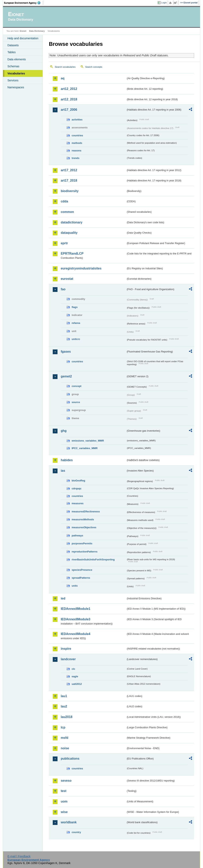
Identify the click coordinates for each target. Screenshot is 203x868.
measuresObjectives (84, 527)
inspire (66, 649)
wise (64, 812)
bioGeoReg (78, 481)
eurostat (67, 279)
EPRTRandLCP (72, 254)
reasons (76, 151)
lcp (63, 727)
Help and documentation (23, 38)
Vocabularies (16, 73)
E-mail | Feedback (19, 856)
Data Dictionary (37, 31)
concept (76, 386)
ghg (64, 431)
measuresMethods (83, 519)
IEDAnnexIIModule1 (75, 609)
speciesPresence (82, 570)
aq (63, 78)
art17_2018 (69, 180)
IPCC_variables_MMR (85, 448)
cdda (64, 201)
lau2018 (67, 717)
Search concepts (94, 67)
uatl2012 (77, 684)
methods (77, 143)
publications (70, 759)
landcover (68, 659)
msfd (64, 738)
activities (77, 120)
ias (63, 471)
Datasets (13, 45)
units (75, 586)
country (76, 832)
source (76, 402)
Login (164, 3)
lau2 (64, 706)
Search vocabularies (65, 67)
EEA (24, 3)
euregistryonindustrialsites (81, 268)
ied (63, 598)
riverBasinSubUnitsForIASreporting (93, 560)
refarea (76, 323)
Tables (11, 52)
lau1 (64, 696)
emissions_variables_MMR (88, 441)
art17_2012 (69, 170)
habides (67, 460)
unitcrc (76, 339)
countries (77, 135)
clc (73, 669)
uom (64, 801)
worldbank (69, 822)
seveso (66, 781)
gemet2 (66, 376)
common (67, 212)
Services (13, 80)
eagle (75, 676)
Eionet (23, 31)
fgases (66, 352)
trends (75, 158)
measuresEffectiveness (86, 511)
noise (65, 748)
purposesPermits (82, 543)
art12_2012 (69, 89)
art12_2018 (69, 99)
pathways (77, 536)
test (63, 791)
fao (63, 289)
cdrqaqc (77, 488)
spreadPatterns (81, 578)
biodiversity (70, 191)
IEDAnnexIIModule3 (75, 619)
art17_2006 (69, 110)
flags (75, 307)
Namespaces (16, 87)
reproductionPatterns (84, 552)
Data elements (17, 59)
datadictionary (71, 222)
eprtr (64, 243)
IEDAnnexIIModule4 (75, 634)
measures (78, 503)
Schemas (13, 66)
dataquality (69, 233)
